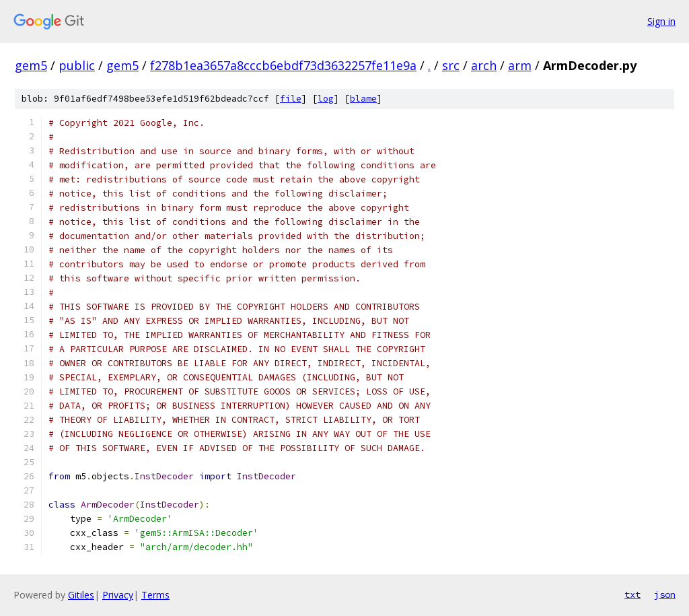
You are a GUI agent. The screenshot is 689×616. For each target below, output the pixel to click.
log (326, 99)
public (77, 65)
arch (484, 65)
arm (520, 65)
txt (632, 594)
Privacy (118, 595)
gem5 (31, 65)
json (665, 594)
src (451, 65)
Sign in (661, 21)
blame (363, 99)
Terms (155, 595)
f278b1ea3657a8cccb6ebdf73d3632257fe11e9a (283, 65)
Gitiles (81, 595)
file (291, 99)
